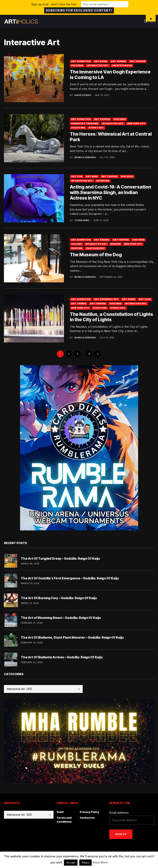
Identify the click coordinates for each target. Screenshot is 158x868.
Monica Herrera (85, 157)
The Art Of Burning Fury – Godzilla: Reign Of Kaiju (59, 598)
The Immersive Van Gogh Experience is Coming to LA (110, 75)
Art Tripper (138, 61)
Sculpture (78, 128)
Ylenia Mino (82, 220)
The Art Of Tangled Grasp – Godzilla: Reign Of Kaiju (60, 558)
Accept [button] (71, 862)
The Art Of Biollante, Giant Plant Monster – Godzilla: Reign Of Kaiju (72, 637)
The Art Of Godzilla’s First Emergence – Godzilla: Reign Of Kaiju (70, 578)
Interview (103, 181)
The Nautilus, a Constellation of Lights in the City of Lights (111, 317)
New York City (136, 123)
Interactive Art (98, 65)
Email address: (119, 813)
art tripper (109, 176)
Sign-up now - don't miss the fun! (54, 4)
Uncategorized (122, 65)
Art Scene (101, 61)
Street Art (96, 128)
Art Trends (118, 61)
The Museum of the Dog (96, 255)
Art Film (77, 176)
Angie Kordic (83, 95)
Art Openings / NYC (106, 299)
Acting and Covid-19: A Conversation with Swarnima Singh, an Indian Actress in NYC (110, 192)
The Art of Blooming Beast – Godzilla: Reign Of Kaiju (61, 618)
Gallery (76, 244)
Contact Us (87, 818)
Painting (77, 248)
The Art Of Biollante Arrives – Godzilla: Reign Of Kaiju (62, 657)
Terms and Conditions (64, 820)
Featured (77, 65)
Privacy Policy (89, 812)
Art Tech (145, 299)
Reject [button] (85, 862)
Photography (95, 248)
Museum (115, 244)
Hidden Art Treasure (85, 123)
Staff (60, 812)
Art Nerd (92, 176)
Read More (100, 862)
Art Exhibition (81, 61)
